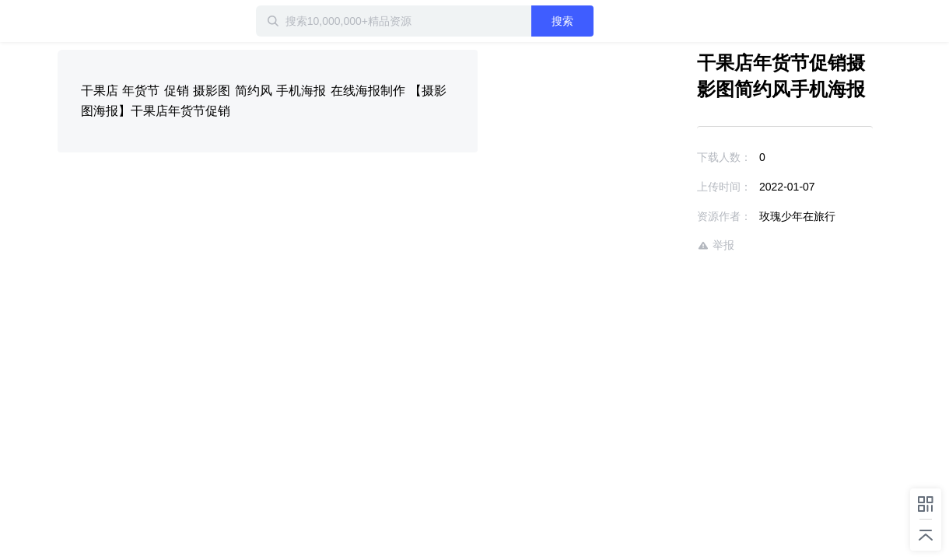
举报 (671, 245)
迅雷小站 (139, 21)
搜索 (612, 21)
